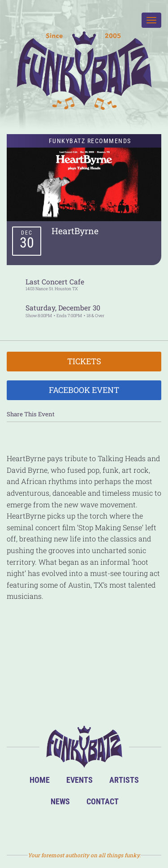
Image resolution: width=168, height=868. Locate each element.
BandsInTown (41, 827)
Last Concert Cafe (55, 282)
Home (40, 780)
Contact (103, 801)
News (60, 801)
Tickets (84, 361)
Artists (124, 780)
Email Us (127, 827)
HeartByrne (75, 231)
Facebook (70, 827)
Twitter (99, 827)
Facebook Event (84, 390)
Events (80, 780)
